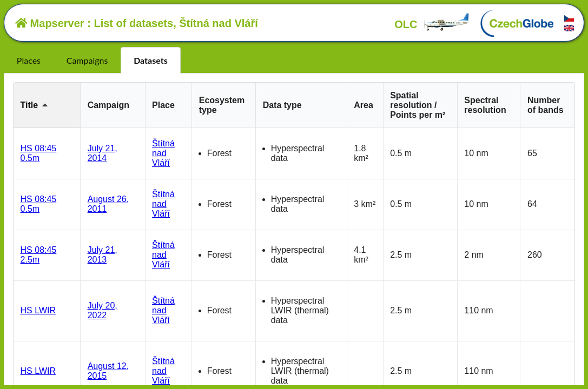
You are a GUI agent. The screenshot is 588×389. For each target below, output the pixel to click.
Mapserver (50, 23)
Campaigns (87, 60)
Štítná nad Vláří (163, 153)
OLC (432, 24)
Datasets (151, 60)
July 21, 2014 (103, 153)
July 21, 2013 (103, 255)
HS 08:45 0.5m (39, 153)
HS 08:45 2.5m (39, 255)
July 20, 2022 (103, 310)
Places (29, 60)
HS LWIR (38, 310)
